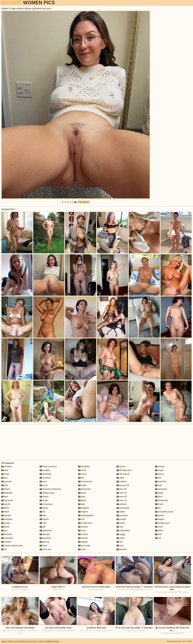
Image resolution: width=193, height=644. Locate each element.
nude (82, 549)
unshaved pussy (164, 512)
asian (5, 474)
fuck (43, 523)
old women (123, 474)
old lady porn (124, 470)
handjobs (84, 466)
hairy (43, 546)
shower (160, 466)
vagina (160, 519)
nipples (83, 542)
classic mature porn (12, 546)
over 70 (122, 500)
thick (159, 497)
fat (42, 512)
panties (121, 504)
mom (82, 530)
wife (158, 534)
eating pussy (47, 493)
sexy (120, 546)
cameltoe (7, 538)
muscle (83, 534)
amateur (7, 466)
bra (4, 530)
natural (83, 538)
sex (120, 542)
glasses (45, 534)
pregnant (122, 515)
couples (45, 470)
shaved (121, 549)
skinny (160, 474)
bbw (5, 485)
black (5, 512)
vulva (159, 527)
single (159, 470)
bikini (5, 508)
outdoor (122, 482)
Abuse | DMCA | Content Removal (16, 641)
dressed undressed (50, 489)
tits (158, 508)
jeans (82, 493)
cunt (43, 482)
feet (43, 515)
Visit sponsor (84, 202)
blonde (6, 515)
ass (4, 478)
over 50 (122, 493)
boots (5, 527)
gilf (42, 527)
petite (121, 512)
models (83, 527)
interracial (84, 489)
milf (81, 519)
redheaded (123, 530)
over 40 (122, 489)
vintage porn (162, 523)
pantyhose (123, 508)
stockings (161, 489)
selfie (121, 538)
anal (5, 470)
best (5, 497)
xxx (158, 538)
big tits (6, 504)
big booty (7, 500)
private (121, 519)
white (159, 530)
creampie (46, 474)
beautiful (7, 493)
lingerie (83, 512)
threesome (162, 500)
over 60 (122, 497)
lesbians (84, 508)
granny (44, 542)
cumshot (45, 478)
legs (82, 504)
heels (82, 470)
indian (82, 485)
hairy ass (45, 549)
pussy (121, 523)
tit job (159, 504)
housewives (85, 482)
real (120, 527)
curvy (44, 485)
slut (158, 478)
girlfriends (46, 530)
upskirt (160, 515)
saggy (121, 534)
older (120, 478)
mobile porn (85, 523)
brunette (7, 534)
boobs (6, 523)
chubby (6, 542)
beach (6, 489)
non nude (84, 546)
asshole (6, 482)
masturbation (86, 515)
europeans (46, 504)
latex (82, 497)
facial (44, 508)
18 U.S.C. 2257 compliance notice (45, 641)
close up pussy (48, 466)
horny (82, 474)
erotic (44, 500)
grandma (45, 538)
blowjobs (7, 519)
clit (4, 549)
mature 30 (123, 485)
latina (82, 500)
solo (159, 485)
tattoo (159, 493)
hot (81, 478)
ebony (44, 497)
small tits (161, 482)
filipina (44, 519)
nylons (121, 466)
